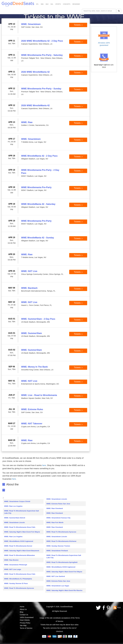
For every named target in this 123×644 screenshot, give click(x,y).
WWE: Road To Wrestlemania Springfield (62, 562)
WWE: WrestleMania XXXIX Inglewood (19, 541)
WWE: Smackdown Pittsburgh (16, 565)
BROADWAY (76, 4)
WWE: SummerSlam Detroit (15, 518)
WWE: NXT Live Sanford (56, 576)
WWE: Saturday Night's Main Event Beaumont (22, 551)
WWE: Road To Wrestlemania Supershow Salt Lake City (22, 512)
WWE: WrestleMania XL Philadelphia (18, 579)
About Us (23, 609)
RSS (119, 608)
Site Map (23, 625)
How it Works (25, 620)
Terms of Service (26, 628)
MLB (47, 4)
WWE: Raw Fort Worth (55, 522)
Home (22, 607)
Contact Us (24, 615)
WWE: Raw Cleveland (55, 508)
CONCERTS (67, 4)
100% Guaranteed (27, 617)
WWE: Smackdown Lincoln (14, 522)
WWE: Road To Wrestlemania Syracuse (19, 588)
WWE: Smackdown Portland (57, 551)
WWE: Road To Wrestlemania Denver (18, 546)
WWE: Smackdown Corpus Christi (17, 501)
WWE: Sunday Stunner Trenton (58, 546)
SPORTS (58, 4)
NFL (37, 4)
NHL (52, 4)
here (44, 465)
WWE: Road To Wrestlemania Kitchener (61, 541)
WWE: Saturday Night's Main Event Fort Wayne (22, 532)
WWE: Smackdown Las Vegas (58, 586)
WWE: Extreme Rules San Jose (58, 504)
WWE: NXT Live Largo (13, 569)
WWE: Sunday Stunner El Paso (16, 583)
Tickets (78, 25)
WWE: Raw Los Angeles (13, 506)
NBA (42, 4)
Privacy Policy (25, 623)
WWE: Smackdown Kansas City (58, 518)
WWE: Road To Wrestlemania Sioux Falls (20, 527)
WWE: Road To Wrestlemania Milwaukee (20, 555)
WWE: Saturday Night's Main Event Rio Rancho (64, 590)
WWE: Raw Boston (11, 560)
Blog (22, 612)
